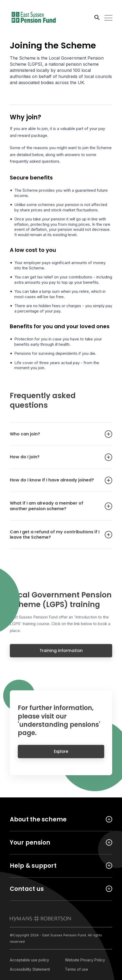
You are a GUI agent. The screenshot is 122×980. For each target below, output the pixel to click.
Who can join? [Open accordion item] (56, 437)
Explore (61, 754)
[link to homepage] (40, 919)
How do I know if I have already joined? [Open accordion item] (56, 484)
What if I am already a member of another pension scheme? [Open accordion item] (56, 510)
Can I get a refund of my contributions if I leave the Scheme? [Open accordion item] (56, 538)
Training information (61, 654)
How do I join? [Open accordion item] (56, 460)
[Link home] (34, 17)
